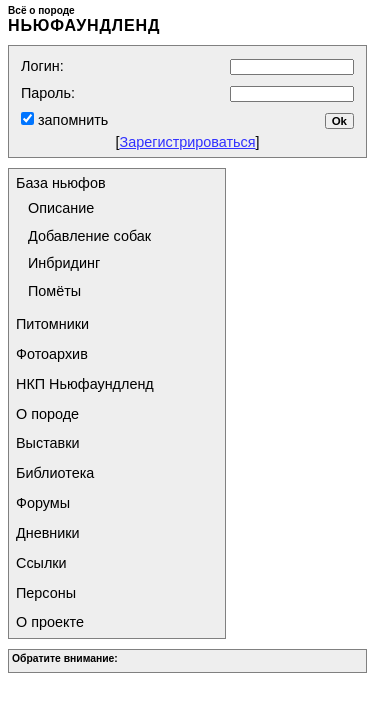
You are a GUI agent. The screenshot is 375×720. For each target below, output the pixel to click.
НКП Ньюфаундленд (85, 384)
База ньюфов (61, 183)
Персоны (46, 593)
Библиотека (55, 473)
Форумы (43, 503)
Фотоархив (52, 354)
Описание (61, 208)
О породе (47, 414)
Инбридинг (64, 263)
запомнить (71, 120)
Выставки (48, 443)
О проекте (50, 622)
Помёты (54, 291)
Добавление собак (89, 236)
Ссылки (41, 563)
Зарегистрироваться (187, 142)
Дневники (48, 533)
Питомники (52, 324)
